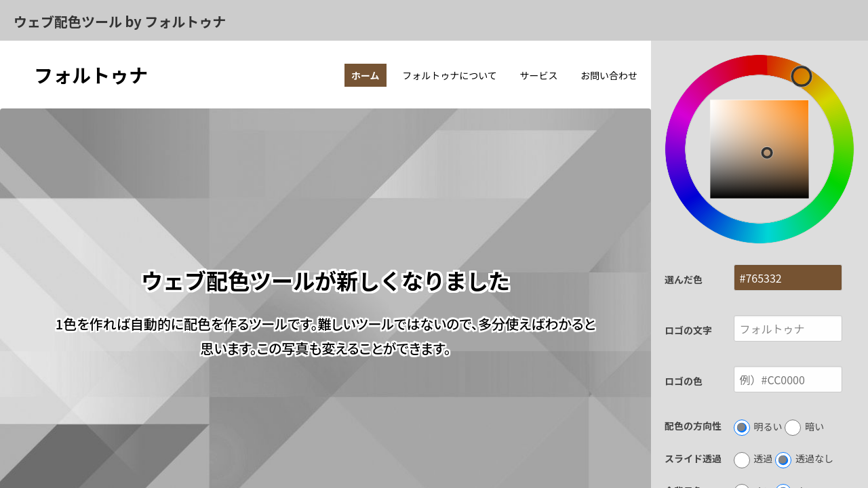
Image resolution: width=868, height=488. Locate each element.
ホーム (366, 75)
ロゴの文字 (688, 330)
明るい (758, 428)
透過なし (804, 460)
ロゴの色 (684, 381)
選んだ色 (684, 279)
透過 (753, 460)
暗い (804, 428)
